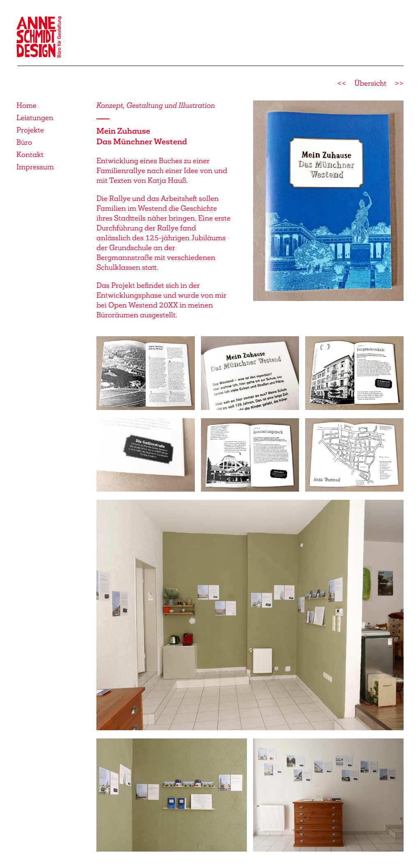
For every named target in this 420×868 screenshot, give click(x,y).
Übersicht (370, 83)
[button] (328, 200)
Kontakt (30, 155)
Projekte (30, 130)
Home (26, 105)
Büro (24, 142)
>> (399, 83)
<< (342, 83)
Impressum (35, 167)
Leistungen (35, 118)
